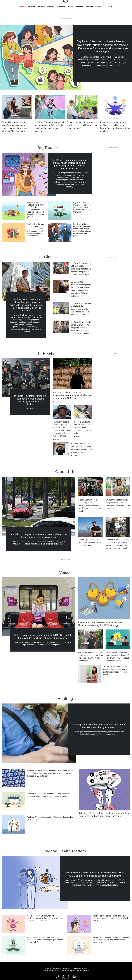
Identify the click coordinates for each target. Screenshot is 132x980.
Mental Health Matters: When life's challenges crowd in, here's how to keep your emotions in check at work (46, 918)
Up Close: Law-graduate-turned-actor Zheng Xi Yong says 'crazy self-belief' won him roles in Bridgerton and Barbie (81, 328)
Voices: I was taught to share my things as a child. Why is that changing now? (82, 125)
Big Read (31, 13)
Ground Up (61, 13)
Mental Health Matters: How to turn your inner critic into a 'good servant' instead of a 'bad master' (111, 918)
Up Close (41, 13)
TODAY (22, 13)
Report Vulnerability (83, 971)
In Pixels (51, 13)
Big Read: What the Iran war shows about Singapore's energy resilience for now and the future (82, 207)
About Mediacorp (48, 971)
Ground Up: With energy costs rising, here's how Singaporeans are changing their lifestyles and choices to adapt (90, 505)
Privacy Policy (72, 971)
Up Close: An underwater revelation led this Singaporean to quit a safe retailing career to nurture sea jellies (81, 309)
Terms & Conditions (60, 971)
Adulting (79, 13)
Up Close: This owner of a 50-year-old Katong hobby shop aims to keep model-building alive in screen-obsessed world (81, 269)
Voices (71, 13)
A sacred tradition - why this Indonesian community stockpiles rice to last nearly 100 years (72, 395)
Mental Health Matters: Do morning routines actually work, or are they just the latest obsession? (111, 940)
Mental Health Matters (94, 13)
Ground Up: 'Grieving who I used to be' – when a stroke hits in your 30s (89, 542)
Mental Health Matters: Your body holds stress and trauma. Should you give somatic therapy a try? (45, 940)
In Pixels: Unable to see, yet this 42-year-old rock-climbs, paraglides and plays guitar (82, 427)
